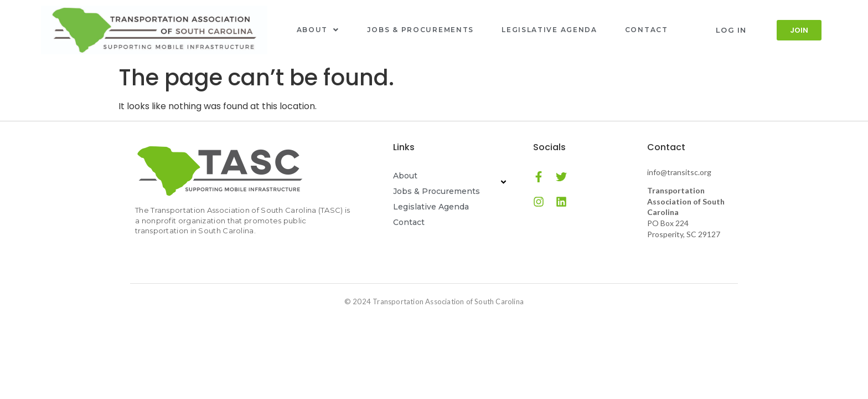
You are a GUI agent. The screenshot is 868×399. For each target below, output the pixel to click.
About (318, 30)
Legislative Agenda (549, 30)
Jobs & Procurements (420, 30)
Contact (647, 30)
